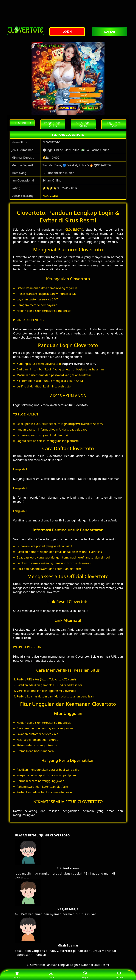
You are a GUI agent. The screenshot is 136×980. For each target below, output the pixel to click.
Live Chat (119, 975)
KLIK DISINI (50, 196)
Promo (17, 975)
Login (85, 975)
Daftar (51, 975)
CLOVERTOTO (74, 230)
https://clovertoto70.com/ (79, 364)
